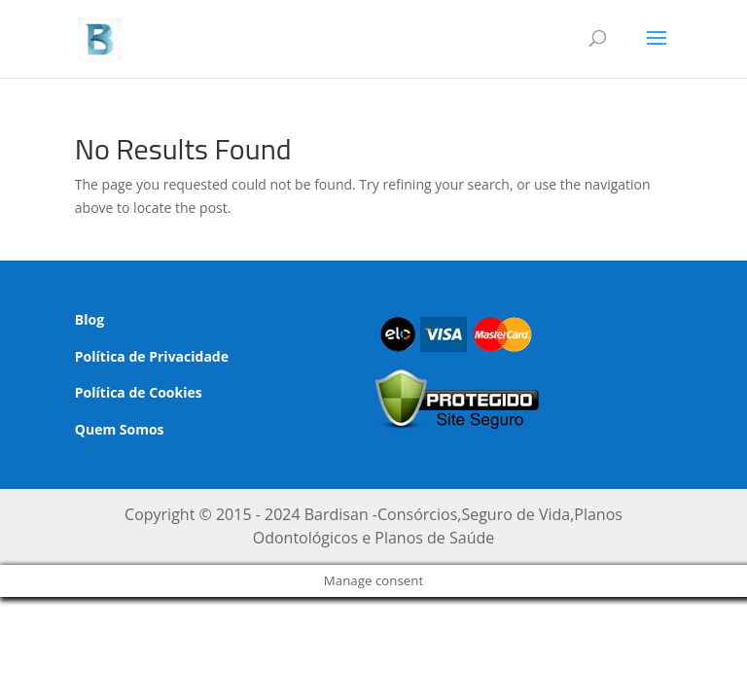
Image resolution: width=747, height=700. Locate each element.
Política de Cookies (139, 392)
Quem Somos (120, 429)
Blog (89, 319)
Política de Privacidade (152, 356)
